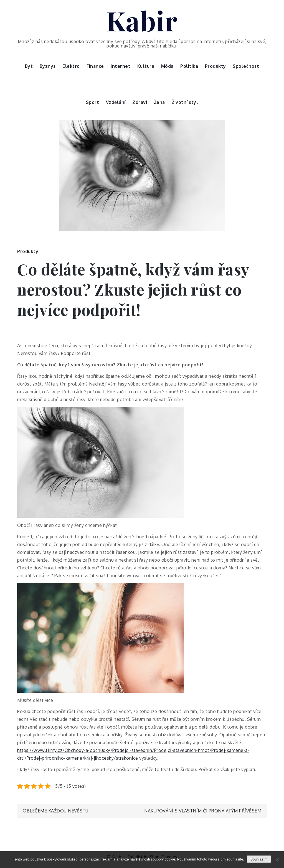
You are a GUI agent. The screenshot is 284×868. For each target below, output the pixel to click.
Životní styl (185, 102)
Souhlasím (259, 859)
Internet (121, 66)
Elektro (71, 66)
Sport (93, 102)
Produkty (215, 66)
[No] (277, 860)
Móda (167, 66)
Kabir (142, 20)
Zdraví (140, 102)
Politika (189, 66)
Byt (29, 66)
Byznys (48, 66)
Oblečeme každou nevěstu (56, 811)
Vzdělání (116, 102)
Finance (95, 66)
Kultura (146, 66)
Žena (159, 102)
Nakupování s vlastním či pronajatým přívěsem (203, 811)
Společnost (246, 66)
